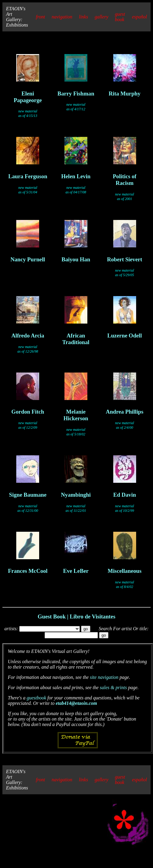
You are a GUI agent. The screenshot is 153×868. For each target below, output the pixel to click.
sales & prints (113, 687)
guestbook (36, 698)
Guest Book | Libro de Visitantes (76, 616)
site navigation (104, 677)
